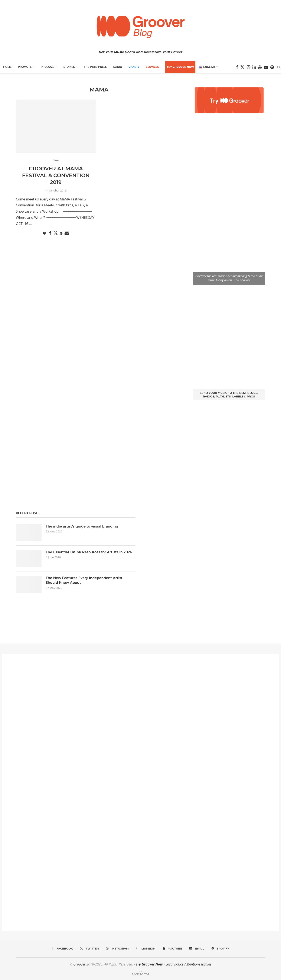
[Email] (266, 67)
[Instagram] (249, 67)
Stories (69, 67)
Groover (79, 964)
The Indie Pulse (95, 67)
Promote (25, 67)
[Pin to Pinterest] (61, 233)
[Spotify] (272, 67)
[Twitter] (242, 67)
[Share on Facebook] (50, 233)
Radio (118, 67)
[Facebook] (237, 67)
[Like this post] (44, 233)
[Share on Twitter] (56, 233)
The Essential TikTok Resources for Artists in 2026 (89, 552)
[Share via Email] (67, 233)
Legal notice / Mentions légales (188, 964)
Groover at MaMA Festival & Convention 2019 (56, 175)
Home (7, 67)
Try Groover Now (149, 964)
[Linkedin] (254, 67)
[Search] (279, 67)
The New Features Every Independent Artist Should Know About (84, 580)
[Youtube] (260, 67)
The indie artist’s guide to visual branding (82, 526)
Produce (48, 67)
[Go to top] (140, 974)
